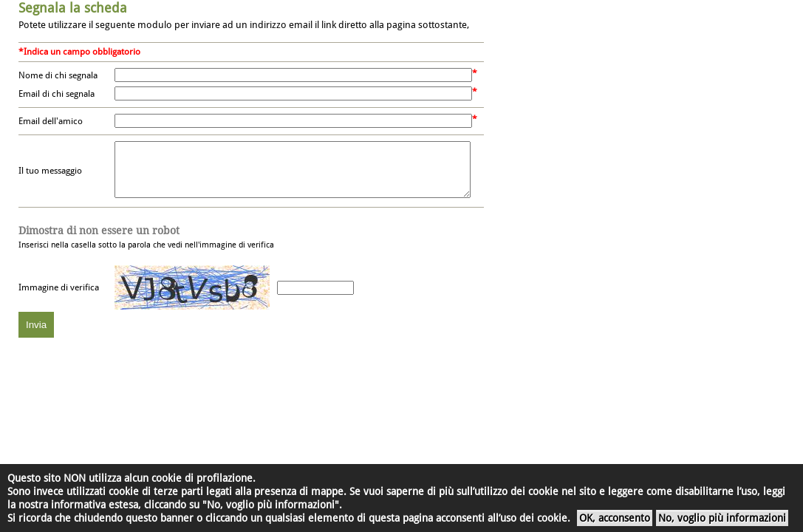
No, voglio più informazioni (722, 518)
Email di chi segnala (57, 94)
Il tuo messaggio (50, 177)
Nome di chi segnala (58, 75)
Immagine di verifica (59, 299)
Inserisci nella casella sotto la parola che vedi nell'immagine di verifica (146, 248)
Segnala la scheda (73, 8)
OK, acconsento (615, 518)
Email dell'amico (51, 121)
